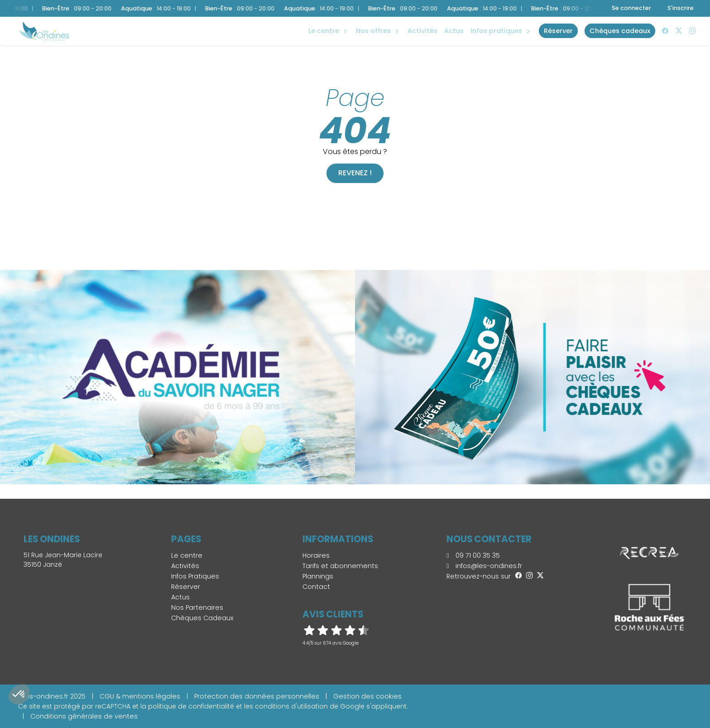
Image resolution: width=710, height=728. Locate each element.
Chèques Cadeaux (202, 618)
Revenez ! (355, 173)
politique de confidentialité (191, 706)
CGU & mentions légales (140, 696)
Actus (454, 31)
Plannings (318, 576)
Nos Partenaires (197, 607)
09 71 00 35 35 (473, 555)
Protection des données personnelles (257, 696)
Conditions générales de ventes (84, 716)
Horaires (316, 555)
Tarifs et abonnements (340, 566)
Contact (316, 587)
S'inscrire (681, 8)
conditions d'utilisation (291, 706)
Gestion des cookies (367, 696)
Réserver (186, 587)
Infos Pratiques (496, 31)
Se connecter (631, 8)
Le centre (187, 555)
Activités (422, 31)
